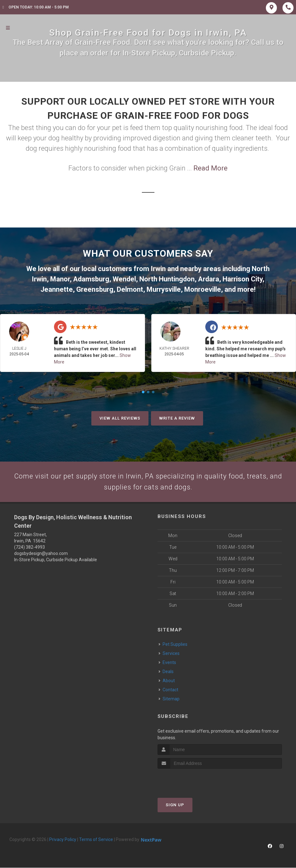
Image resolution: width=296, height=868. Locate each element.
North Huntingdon (167, 279)
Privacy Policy (63, 840)
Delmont (130, 289)
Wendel (124, 279)
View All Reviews (120, 418)
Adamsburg (91, 279)
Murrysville (164, 289)
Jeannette (57, 289)
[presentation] (191, 781)
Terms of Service (96, 840)
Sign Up (175, 805)
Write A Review (177, 418)
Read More (210, 168)
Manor (60, 279)
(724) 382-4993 (30, 548)
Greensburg (95, 289)
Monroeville (203, 289)
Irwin (158, 269)
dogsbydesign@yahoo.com (41, 554)
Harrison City (242, 279)
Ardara (209, 279)
